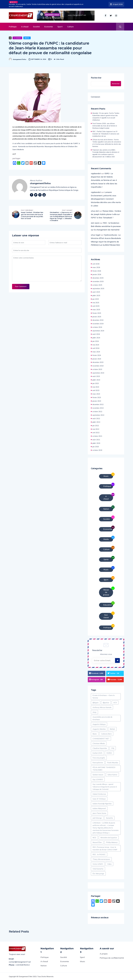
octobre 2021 (97, 436)
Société (36, 27)
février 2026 (97, 271)
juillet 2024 (96, 338)
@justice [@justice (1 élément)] (106, 702)
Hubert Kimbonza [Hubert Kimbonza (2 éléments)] (99, 794)
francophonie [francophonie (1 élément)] (98, 762)
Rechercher (96, 78)
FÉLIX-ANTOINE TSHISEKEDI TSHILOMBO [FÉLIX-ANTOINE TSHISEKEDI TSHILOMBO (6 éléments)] (104, 768)
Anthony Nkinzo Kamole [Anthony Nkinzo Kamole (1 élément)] (102, 707)
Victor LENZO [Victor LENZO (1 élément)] (98, 864)
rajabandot (96, 173)
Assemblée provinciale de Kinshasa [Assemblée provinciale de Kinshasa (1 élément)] (102, 718)
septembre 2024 (98, 331)
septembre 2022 (98, 415)
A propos (104, 953)
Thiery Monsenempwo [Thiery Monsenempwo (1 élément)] (101, 859)
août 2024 (96, 334)
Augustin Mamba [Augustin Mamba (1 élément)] (99, 729)
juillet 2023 (96, 380)
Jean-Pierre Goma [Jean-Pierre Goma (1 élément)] (99, 813)
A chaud (25, 27)
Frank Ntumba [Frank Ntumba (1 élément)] (113, 762)
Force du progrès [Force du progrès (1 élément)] (99, 758)
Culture (70, 27)
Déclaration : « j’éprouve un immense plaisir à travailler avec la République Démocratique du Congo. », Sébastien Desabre (61, 217)
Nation (44, 965)
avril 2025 (96, 306)
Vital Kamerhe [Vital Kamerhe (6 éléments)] (98, 869)
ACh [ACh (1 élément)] (115, 702)
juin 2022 (96, 426)
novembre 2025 (98, 281)
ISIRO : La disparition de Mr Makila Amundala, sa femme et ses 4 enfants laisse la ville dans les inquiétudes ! (104, 180)
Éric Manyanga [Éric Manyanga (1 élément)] (98, 873)
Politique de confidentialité (112, 958)
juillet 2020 (96, 443)
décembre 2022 (98, 404)
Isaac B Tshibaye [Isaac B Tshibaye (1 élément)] (99, 799)
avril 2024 (96, 348)
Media (27, 38)
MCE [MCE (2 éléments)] (94, 837)
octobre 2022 (97, 412)
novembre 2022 (98, 408)
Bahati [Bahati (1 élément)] (112, 729)
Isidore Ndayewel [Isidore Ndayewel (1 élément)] (99, 808)
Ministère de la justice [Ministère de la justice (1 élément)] (109, 837)
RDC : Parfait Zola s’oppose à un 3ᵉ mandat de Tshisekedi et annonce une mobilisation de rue (106, 134)
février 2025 (97, 313)
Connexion (96, 97)
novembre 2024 (98, 324)
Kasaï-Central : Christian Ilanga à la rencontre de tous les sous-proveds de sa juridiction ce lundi (32, 216)
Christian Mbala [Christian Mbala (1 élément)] (99, 743)
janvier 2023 (97, 401)
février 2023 (97, 397)
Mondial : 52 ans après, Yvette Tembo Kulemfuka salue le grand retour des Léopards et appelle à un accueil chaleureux (46, 5)
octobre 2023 (97, 369)
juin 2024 (96, 341)
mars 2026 (96, 267)
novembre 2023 (98, 366)
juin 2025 (96, 299)
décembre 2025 (98, 278)
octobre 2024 (97, 327)
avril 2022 (96, 433)
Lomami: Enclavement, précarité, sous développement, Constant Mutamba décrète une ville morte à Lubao (106, 199)
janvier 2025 (97, 317)
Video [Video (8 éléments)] (109, 864)
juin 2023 (96, 383)
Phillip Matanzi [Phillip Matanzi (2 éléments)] (112, 842)
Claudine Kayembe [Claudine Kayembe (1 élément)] (100, 748)
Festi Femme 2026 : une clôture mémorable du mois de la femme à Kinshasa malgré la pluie (105, 126)
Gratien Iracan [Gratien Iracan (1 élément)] (98, 774)
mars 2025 (96, 310)
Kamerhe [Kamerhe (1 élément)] (109, 818)
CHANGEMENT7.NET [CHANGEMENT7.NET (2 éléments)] (101, 738)
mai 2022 (96, 429)
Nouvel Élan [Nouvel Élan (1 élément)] (97, 842)
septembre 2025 (98, 289)
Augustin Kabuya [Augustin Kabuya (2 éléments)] (99, 724)
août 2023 (96, 376)
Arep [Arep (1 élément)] (94, 712)
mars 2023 (96, 394)
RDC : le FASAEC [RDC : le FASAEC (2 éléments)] (99, 854)
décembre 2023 (98, 362)
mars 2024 (96, 352)
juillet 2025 (96, 296)
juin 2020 (96, 447)
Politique (13, 27)
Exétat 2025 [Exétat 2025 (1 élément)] (97, 753)
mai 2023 (96, 387)
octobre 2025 (97, 285)
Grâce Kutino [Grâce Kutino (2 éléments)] (112, 774)
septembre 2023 (98, 373)
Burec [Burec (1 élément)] (95, 734)
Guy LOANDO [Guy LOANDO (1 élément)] (98, 779)
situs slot (95, 211)
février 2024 (97, 355)
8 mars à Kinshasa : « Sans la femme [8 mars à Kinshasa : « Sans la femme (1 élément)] (104, 696)
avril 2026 (96, 264)
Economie (49, 27)
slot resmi (95, 223)
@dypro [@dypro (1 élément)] (96, 702)
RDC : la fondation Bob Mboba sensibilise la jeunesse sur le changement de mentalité (106, 226)
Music (83, 961)
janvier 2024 (97, 359)
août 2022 (96, 419)
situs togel (96, 235)
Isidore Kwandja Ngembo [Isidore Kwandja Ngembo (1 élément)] (102, 803)
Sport (60, 27)
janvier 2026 (97, 274)
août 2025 (96, 292)
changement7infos (19, 59)
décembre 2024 (98, 320)
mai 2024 (96, 345)
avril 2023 (96, 390)
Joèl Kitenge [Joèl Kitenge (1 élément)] (97, 818)
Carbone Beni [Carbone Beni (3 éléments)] (106, 734)
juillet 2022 (96, 422)
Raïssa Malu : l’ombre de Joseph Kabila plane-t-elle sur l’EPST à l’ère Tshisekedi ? (106, 214)
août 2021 (96, 440)
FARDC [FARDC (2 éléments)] (109, 753)
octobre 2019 (97, 450)
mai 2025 (96, 303)
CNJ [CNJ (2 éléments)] (113, 748)
